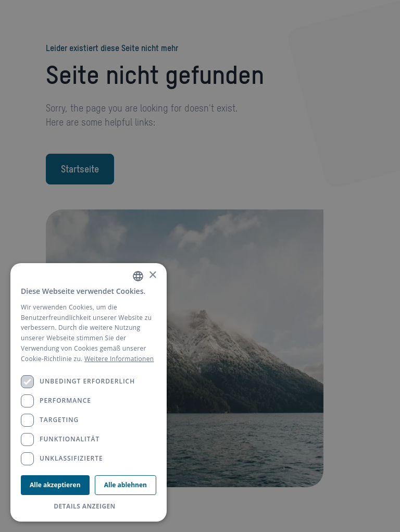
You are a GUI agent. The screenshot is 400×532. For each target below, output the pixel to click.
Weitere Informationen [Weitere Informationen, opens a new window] (119, 359)
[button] (89, 506)
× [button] (152, 275)
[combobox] (138, 276)
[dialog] (89, 392)
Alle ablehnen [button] (126, 485)
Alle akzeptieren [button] (55, 485)
